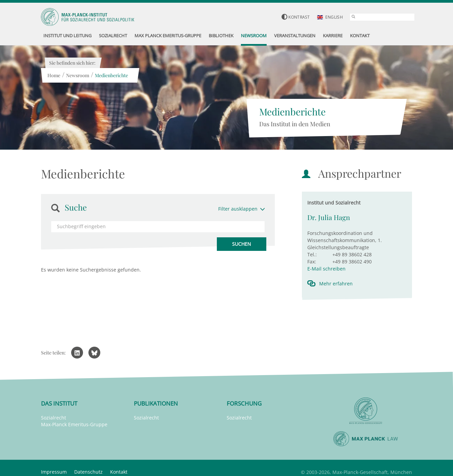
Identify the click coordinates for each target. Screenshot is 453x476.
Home (54, 75)
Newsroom (77, 75)
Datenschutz (88, 472)
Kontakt (119, 472)
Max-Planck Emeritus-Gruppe (74, 424)
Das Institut (59, 403)
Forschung (244, 403)
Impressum (54, 472)
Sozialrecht (54, 418)
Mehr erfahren (336, 284)
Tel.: (312, 254)
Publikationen (156, 403)
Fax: (312, 262)
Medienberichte (111, 75)
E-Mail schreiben (326, 269)
